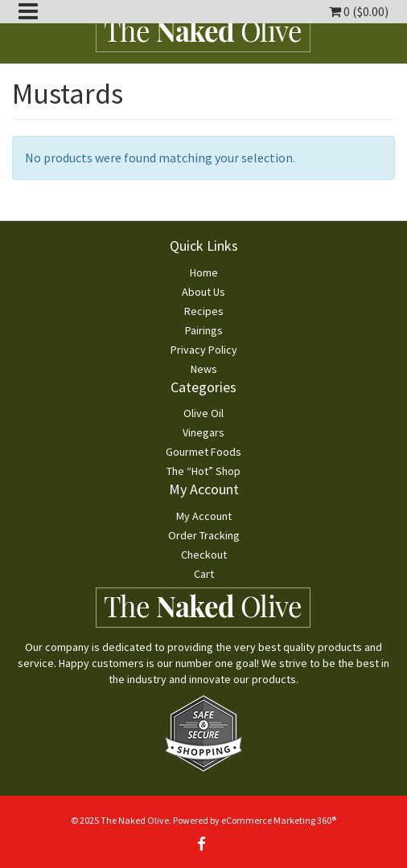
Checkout (204, 555)
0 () (359, 11)
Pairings (204, 330)
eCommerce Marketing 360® (279, 820)
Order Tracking (204, 535)
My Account (204, 516)
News (204, 369)
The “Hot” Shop (203, 471)
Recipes (204, 311)
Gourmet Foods (203, 452)
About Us (203, 292)
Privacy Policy (204, 350)
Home (204, 272)
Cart (204, 574)
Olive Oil (203, 413)
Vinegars (203, 432)
